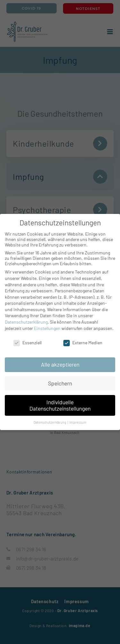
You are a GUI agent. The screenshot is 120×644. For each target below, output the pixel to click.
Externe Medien (83, 343)
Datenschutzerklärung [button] (50, 422)
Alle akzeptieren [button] (60, 364)
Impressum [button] (78, 422)
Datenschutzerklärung (26, 322)
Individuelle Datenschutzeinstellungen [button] (60, 405)
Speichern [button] (60, 383)
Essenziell (28, 343)
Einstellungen (47, 328)
